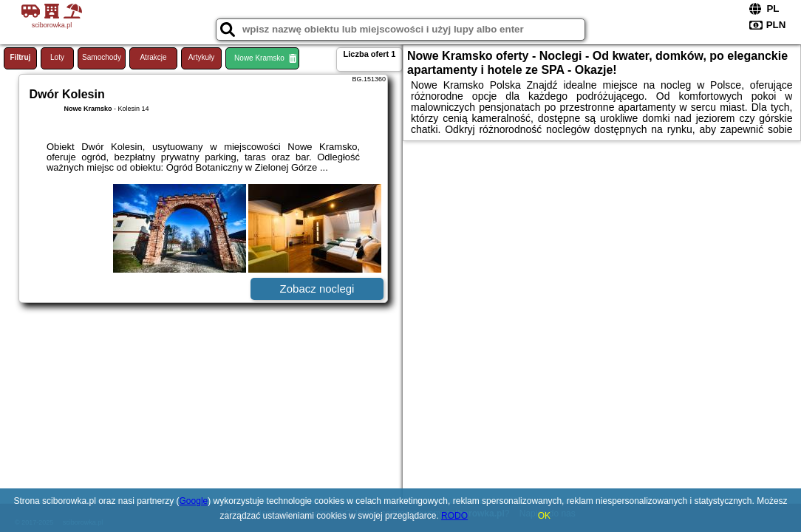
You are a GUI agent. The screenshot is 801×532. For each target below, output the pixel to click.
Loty (57, 57)
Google (194, 501)
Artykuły (202, 57)
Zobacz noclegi (317, 289)
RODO (454, 516)
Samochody (102, 57)
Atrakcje (153, 57)
